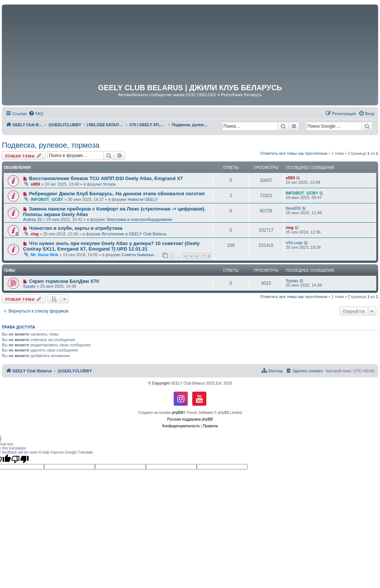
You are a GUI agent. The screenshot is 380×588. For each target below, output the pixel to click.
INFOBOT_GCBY (47, 199)
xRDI (35, 184)
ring (35, 234)
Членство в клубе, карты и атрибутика (76, 228)
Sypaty (29, 286)
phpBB (177, 413)
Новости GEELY (143, 199)
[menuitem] (36, 114)
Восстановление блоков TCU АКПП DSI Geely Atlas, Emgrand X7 (106, 178)
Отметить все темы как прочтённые (294, 153)
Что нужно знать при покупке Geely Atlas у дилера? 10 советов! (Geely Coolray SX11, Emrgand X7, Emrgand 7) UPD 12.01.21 (111, 246)
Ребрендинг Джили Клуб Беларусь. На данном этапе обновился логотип (117, 194)
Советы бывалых (138, 255)
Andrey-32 (32, 219)
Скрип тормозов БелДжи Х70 (64, 281)
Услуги (109, 184)
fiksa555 (293, 208)
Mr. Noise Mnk (45, 255)
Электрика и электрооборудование (139, 219)
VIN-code (294, 243)
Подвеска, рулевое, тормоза (51, 145)
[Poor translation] (20, 459)
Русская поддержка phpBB (190, 419)
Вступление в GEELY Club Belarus (134, 234)
